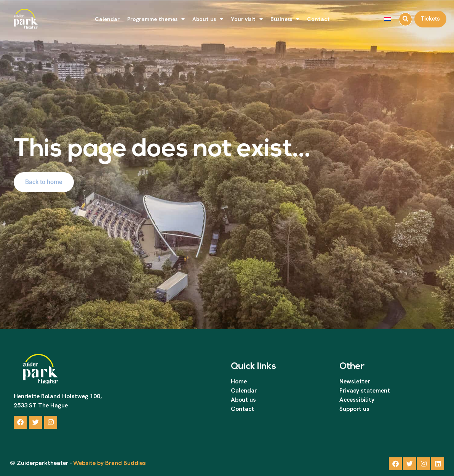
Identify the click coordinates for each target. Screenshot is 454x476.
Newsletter (355, 381)
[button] (405, 19)
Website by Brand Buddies (109, 463)
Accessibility (357, 400)
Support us (354, 409)
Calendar (107, 19)
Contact (318, 19)
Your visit (247, 19)
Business (285, 19)
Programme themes (156, 19)
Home (239, 381)
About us (208, 19)
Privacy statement (365, 390)
